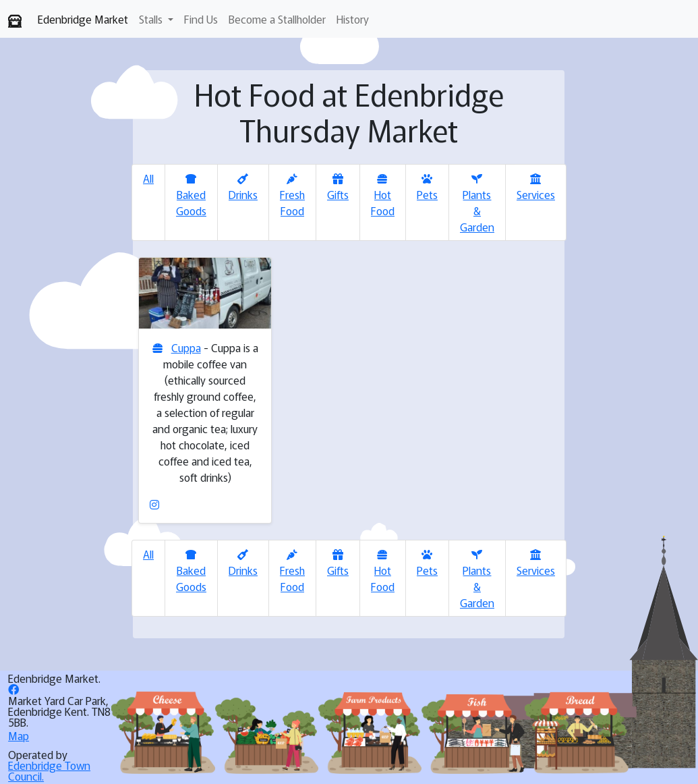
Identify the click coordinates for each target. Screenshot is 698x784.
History (353, 19)
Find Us (201, 19)
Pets (427, 188)
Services (536, 188)
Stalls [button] (152, 19)
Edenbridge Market (83, 19)
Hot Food (383, 196)
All (148, 178)
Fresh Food (292, 196)
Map (19, 735)
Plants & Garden (477, 204)
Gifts (338, 188)
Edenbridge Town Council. (49, 771)
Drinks (243, 188)
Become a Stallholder (277, 19)
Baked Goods (191, 196)
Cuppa (186, 347)
